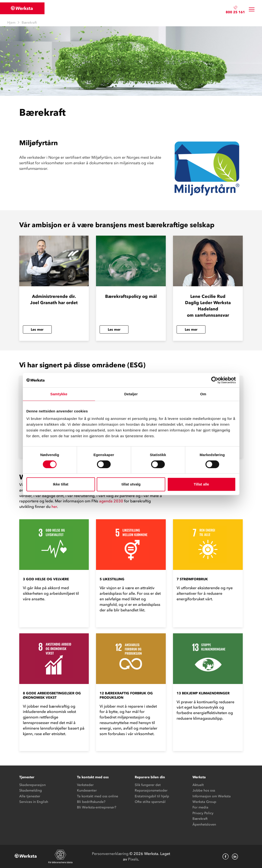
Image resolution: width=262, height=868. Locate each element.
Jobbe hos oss (204, 790)
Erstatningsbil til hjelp (152, 796)
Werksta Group (204, 802)
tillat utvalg (131, 484)
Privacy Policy (203, 813)
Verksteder (85, 785)
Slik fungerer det (148, 785)
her (54, 506)
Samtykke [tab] (59, 394)
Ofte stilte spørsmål (150, 802)
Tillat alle (201, 484)
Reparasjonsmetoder (151, 790)
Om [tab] (203, 394)
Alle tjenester (30, 796)
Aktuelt (198, 785)
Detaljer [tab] (131, 394)
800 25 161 (235, 12)
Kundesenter (87, 790)
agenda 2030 (111, 501)
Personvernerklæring (110, 854)
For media (200, 807)
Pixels (133, 859)
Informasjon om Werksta (212, 796)
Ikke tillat (61, 484)
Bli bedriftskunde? (91, 802)
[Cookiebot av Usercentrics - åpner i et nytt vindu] (215, 380)
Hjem (11, 23)
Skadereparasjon (32, 785)
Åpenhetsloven (204, 824)
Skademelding (31, 790)
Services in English (34, 802)
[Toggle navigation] (252, 10)
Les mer (37, 330)
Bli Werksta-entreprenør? (97, 807)
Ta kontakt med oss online (98, 796)
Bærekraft (200, 819)
